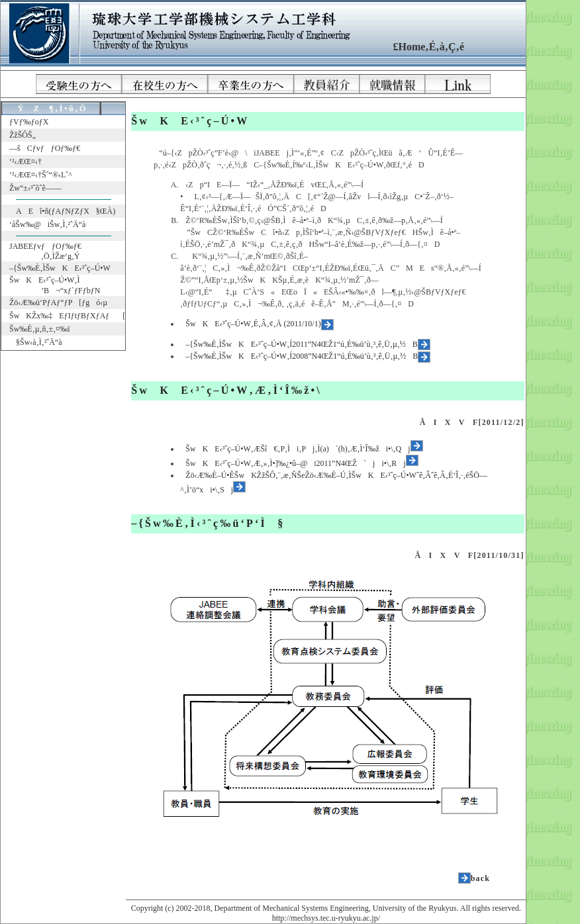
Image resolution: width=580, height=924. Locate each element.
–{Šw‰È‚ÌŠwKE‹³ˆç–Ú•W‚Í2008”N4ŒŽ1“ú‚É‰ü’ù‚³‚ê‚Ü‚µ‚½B (308, 356)
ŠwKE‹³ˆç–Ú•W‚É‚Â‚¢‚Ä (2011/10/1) (259, 324)
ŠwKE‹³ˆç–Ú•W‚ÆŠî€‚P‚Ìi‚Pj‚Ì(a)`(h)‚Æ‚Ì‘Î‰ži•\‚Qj (304, 449)
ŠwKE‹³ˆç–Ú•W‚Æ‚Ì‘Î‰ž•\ (226, 390)
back (480, 878)
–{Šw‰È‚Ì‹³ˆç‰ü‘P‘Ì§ (208, 523)
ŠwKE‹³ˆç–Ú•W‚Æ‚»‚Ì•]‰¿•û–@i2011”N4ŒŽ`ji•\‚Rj (302, 463)
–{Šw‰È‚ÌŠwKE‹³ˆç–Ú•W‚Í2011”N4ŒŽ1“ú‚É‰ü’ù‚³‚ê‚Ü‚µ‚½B (308, 344)
